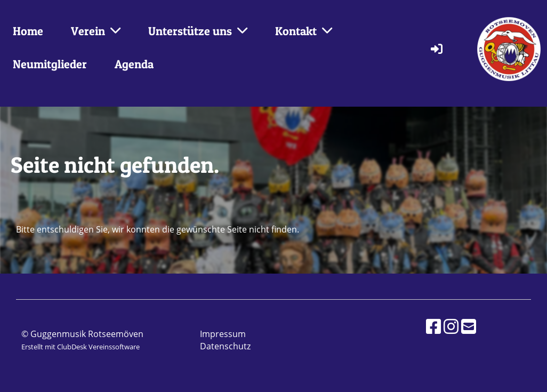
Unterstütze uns (198, 31)
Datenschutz (225, 346)
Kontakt (304, 31)
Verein (96, 31)
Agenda (134, 64)
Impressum (223, 334)
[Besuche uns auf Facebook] (433, 326)
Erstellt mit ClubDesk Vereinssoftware (81, 347)
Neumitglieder (50, 64)
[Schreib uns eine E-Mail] (469, 326)
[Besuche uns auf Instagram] (451, 326)
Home (28, 31)
